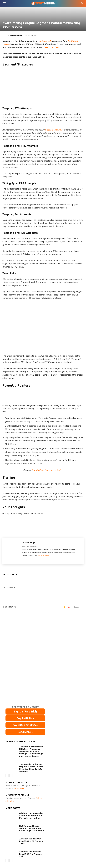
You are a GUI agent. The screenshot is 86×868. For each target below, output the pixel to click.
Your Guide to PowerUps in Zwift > (47, 470)
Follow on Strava (44, 555)
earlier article (45, 41)
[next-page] (11, 776)
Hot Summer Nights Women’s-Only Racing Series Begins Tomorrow (31, 828)
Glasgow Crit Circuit (54, 130)
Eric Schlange (16, 36)
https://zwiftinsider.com (29, 546)
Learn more (19, 788)
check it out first (51, 47)
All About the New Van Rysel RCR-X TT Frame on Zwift (32, 841)
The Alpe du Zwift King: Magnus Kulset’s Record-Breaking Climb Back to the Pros (32, 768)
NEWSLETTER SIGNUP (18, 795)
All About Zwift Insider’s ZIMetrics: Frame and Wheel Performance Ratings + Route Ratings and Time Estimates (31, 751)
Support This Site (16, 782)
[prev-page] (7, 776)
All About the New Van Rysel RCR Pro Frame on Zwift (31, 854)
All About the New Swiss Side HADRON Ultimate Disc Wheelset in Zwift (31, 816)
